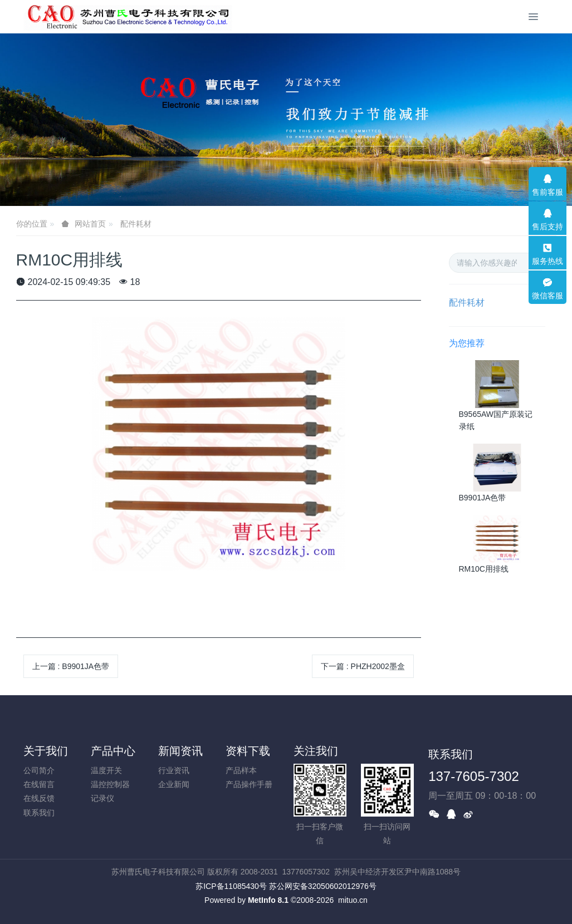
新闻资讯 (180, 751)
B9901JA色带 (483, 498)
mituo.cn (353, 900)
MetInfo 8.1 (268, 900)
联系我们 (39, 813)
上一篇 (71, 666)
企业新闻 (174, 784)
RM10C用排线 (484, 569)
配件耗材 (136, 224)
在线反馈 (39, 798)
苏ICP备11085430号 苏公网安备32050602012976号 (286, 886)
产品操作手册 (249, 784)
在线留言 (39, 784)
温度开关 (106, 770)
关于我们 (46, 751)
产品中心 (113, 751)
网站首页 (90, 224)
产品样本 (241, 770)
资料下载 (248, 751)
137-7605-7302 (474, 776)
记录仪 (102, 798)
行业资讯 (174, 770)
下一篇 (363, 666)
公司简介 (39, 770)
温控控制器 (110, 784)
